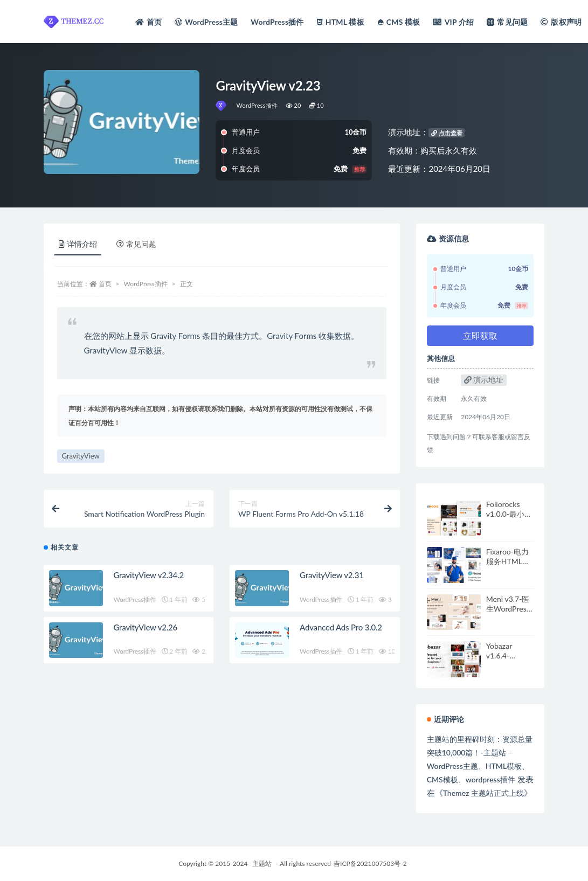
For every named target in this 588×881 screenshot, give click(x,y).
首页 (105, 284)
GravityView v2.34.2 (149, 575)
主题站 (262, 863)
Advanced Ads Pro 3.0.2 (341, 627)
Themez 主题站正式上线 (483, 793)
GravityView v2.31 (332, 575)
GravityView (81, 456)
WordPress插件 (257, 105)
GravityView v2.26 (146, 627)
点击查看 (447, 133)
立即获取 (480, 335)
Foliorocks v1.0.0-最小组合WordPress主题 (509, 519)
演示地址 (484, 380)
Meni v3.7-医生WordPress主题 (508, 609)
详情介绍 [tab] (78, 244)
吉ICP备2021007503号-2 (370, 863)
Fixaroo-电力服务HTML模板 (508, 561)
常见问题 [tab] (136, 244)
